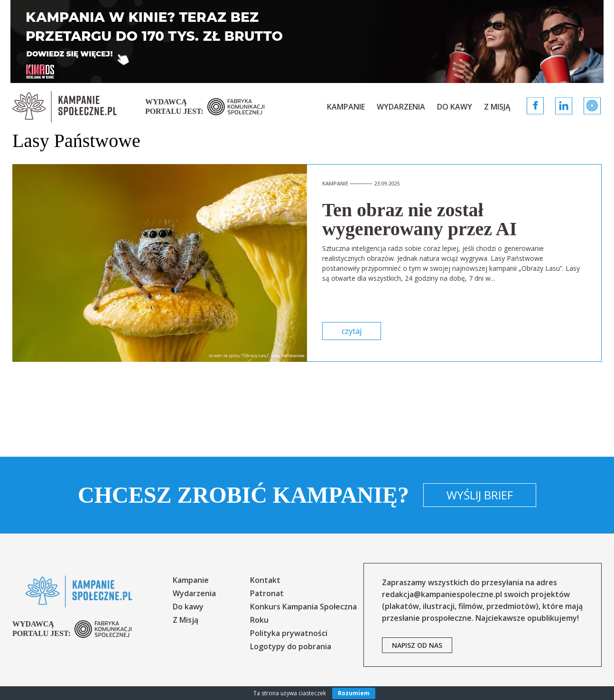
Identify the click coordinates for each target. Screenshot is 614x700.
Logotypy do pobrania (291, 646)
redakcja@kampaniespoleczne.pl (442, 594)
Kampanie (346, 107)
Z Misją (497, 107)
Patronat (267, 593)
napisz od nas (417, 645)
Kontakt (265, 580)
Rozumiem (354, 693)
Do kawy (455, 107)
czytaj (352, 331)
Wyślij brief (480, 495)
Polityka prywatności (289, 633)
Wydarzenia (401, 107)
